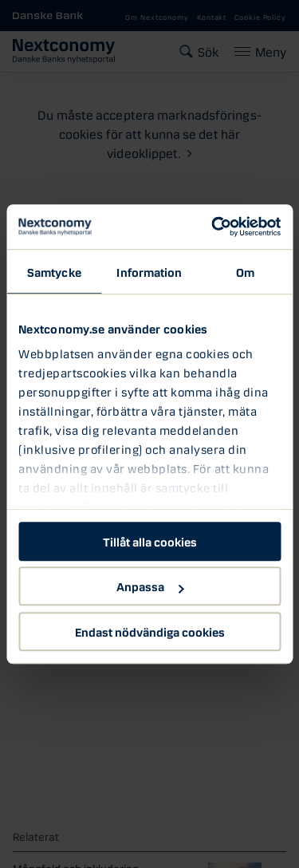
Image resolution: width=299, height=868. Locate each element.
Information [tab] (149, 271)
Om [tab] (245, 271)
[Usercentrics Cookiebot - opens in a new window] (213, 227)
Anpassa (150, 586)
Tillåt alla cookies (150, 541)
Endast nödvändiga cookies (150, 631)
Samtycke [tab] (54, 271)
